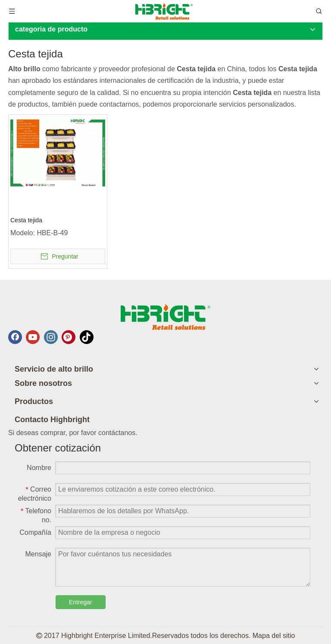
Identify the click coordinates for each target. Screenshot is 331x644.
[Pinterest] (69, 337)
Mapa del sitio (274, 636)
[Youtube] (33, 337)
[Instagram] (51, 337)
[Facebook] (15, 337)
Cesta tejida (26, 220)
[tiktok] (87, 337)
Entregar (81, 602)
